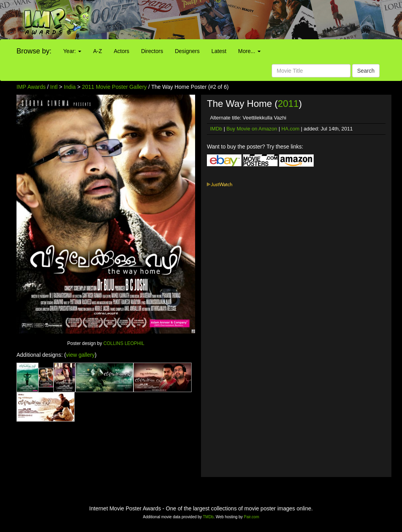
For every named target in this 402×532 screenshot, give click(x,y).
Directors (152, 51)
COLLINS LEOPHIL (124, 343)
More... (249, 51)
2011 (288, 104)
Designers (187, 51)
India (70, 87)
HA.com (291, 129)
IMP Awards (31, 87)
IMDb (216, 129)
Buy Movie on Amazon (252, 129)
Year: (72, 51)
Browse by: (34, 51)
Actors (122, 51)
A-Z (98, 51)
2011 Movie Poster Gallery (114, 87)
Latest (219, 51)
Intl (54, 87)
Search (366, 71)
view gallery (80, 355)
